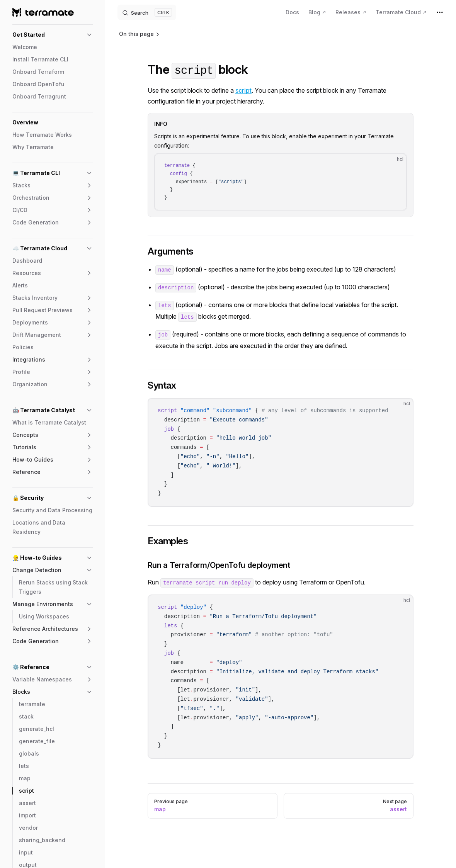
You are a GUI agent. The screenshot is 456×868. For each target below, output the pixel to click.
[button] (53, 35)
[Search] (147, 12)
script (243, 90)
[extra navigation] (440, 12)
